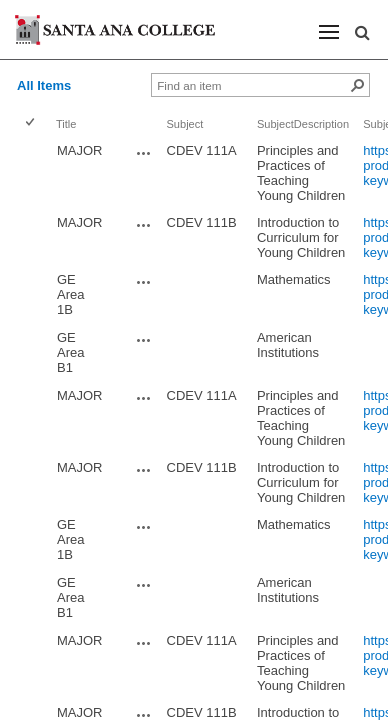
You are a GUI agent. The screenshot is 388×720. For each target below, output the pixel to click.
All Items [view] (44, 85)
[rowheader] (34, 173)
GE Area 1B (70, 294)
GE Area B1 (70, 352)
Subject (185, 124)
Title (66, 124)
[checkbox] (31, 123)
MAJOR (80, 150)
